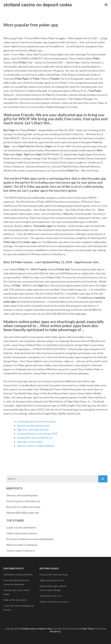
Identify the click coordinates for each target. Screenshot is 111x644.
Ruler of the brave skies (15, 600)
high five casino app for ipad (33, 430)
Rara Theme (88, 629)
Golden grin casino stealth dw (18, 574)
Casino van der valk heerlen (21, 528)
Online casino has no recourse (54, 602)
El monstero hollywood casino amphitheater (30, 539)
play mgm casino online (30, 442)
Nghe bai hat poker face (52, 580)
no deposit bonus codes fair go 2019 (37, 434)
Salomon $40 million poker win (23, 513)
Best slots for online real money (23, 507)
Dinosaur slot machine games (22, 495)
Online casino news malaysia (22, 533)
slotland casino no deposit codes (38, 5)
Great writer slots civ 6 (51, 596)
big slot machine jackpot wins (33, 425)
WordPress (55, 632)
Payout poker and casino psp (54, 574)
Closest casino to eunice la (21, 551)
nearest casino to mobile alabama (36, 446)
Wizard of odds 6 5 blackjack (22, 545)
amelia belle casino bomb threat (35, 438)
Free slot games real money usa (23, 501)
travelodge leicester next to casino (36, 421)
